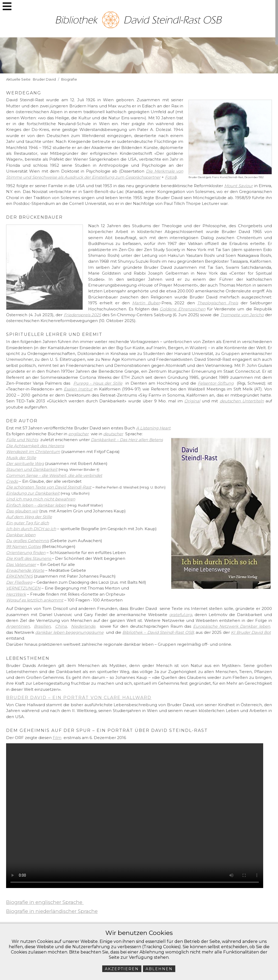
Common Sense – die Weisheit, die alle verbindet (54, 475)
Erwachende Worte (25, 570)
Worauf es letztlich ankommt (35, 600)
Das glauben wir (22, 511)
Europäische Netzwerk (216, 626)
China (61, 626)
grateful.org (181, 615)
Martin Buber (146, 303)
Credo (12, 481)
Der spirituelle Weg (25, 463)
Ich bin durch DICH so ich (31, 529)
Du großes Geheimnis (28, 541)
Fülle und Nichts (22, 440)
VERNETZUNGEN (23, 588)
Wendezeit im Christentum (33, 452)
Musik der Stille (21, 458)
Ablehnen (159, 969)
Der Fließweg (19, 582)
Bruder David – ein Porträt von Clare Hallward (79, 698)
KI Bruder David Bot (251, 632)
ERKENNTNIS (19, 576)
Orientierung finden (26, 553)
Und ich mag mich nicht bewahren (41, 499)
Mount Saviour (239, 186)
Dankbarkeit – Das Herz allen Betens (127, 440)
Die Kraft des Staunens (28, 558)
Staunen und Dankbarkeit (32, 469)
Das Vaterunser (21, 564)
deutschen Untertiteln (242, 401)
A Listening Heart (153, 428)
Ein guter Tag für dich (28, 523)
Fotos (170, 177)
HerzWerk (16, 594)
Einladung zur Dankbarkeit (33, 493)
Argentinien (18, 626)
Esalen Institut (78, 389)
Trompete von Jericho (242, 315)
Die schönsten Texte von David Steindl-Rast (49, 487)
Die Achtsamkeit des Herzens (35, 446)
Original (192, 401)
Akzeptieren (122, 969)
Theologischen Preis (218, 303)
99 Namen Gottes (23, 546)
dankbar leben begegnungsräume (69, 632)
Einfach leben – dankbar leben (36, 505)
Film (57, 738)
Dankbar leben (21, 535)
